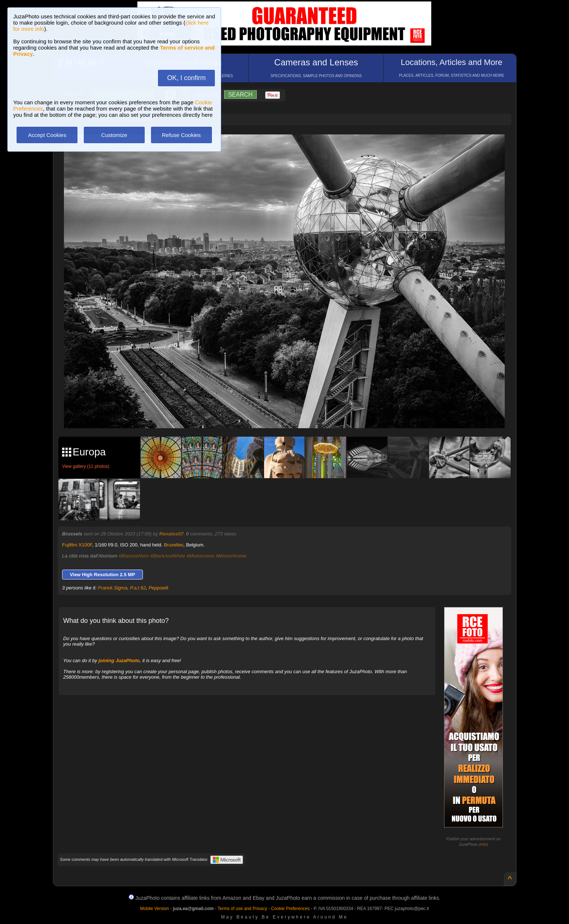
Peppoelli (158, 588)
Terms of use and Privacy (242, 909)
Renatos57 (172, 534)
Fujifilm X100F (77, 545)
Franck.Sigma (113, 588)
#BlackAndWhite (168, 556)
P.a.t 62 (138, 588)
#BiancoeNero (134, 556)
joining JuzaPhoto (119, 660)
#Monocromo (201, 556)
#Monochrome (231, 556)
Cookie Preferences (290, 909)
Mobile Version (154, 909)
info (484, 844)
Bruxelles (174, 545)
